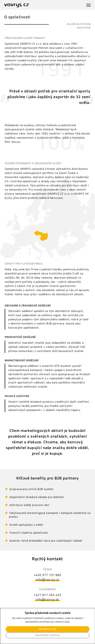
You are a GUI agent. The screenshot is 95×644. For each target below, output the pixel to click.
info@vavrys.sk (47, 599)
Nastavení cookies (47, 635)
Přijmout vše (47, 629)
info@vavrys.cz (47, 580)
